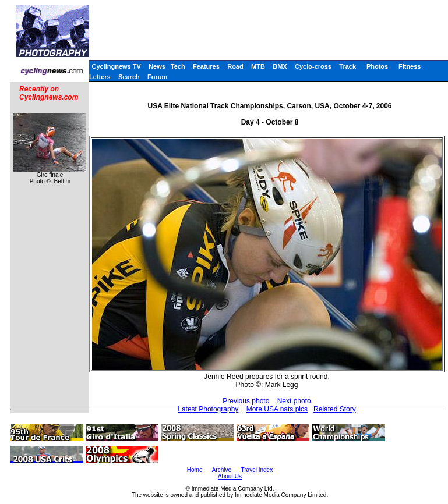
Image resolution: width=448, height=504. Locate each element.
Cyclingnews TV (116, 66)
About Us (230, 476)
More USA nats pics (277, 409)
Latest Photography (208, 409)
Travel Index (257, 470)
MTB (258, 66)
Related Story (335, 409)
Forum (157, 77)
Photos (377, 66)
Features (206, 66)
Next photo (294, 401)
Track (348, 66)
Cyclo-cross (313, 66)
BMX (280, 66)
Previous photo (246, 401)
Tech (178, 66)
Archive (222, 470)
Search (129, 77)
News (157, 66)
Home (195, 470)
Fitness (410, 66)
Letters (100, 77)
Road (235, 66)
